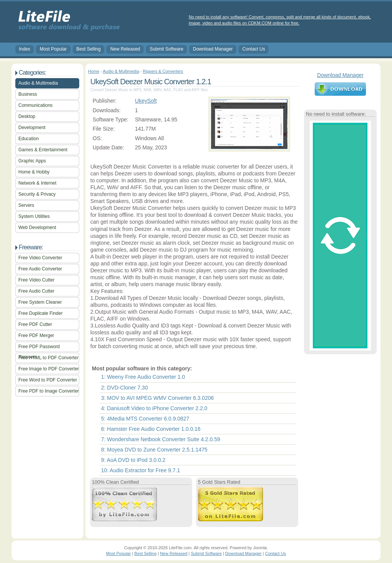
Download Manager (213, 49)
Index (25, 49)
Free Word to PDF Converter (48, 380)
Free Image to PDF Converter (49, 369)
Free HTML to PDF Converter (48, 358)
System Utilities (34, 216)
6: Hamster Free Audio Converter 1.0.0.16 (151, 429)
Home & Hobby (34, 172)
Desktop (27, 116)
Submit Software (167, 49)
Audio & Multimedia (38, 83)
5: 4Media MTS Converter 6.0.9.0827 (145, 419)
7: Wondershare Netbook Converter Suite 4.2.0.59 (161, 439)
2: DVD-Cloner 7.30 (124, 388)
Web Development (37, 227)
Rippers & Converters (163, 71)
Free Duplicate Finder (40, 313)
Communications (35, 105)
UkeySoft (146, 101)
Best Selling (89, 49)
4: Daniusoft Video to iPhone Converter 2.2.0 (154, 408)
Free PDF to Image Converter (49, 391)
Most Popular (53, 49)
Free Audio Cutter (36, 291)
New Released (125, 49)
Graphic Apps (32, 161)
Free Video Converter (40, 258)
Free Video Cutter (37, 280)
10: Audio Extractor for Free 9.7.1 (140, 470)
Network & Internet (37, 183)
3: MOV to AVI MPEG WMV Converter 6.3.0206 (158, 398)
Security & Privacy (37, 194)
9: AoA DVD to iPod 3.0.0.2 (133, 460)
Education (29, 139)
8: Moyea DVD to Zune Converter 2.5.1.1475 (154, 450)
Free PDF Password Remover (39, 348)
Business (28, 94)
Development (32, 128)
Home (94, 71)
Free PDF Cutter (35, 324)
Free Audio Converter (40, 269)
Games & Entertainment (43, 150)
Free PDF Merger (36, 336)
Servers (26, 205)
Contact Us (254, 49)
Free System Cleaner (40, 302)
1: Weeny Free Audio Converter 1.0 (143, 377)
